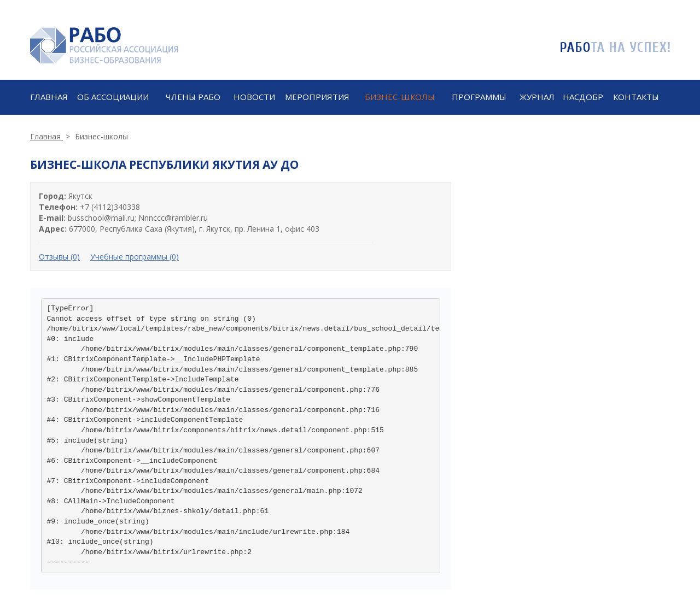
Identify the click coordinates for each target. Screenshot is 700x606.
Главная (49, 97)
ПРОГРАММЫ (479, 97)
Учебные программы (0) (135, 257)
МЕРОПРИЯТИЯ (317, 97)
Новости (254, 97)
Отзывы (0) (59, 257)
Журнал (537, 97)
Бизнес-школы (400, 97)
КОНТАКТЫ (636, 97)
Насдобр (583, 97)
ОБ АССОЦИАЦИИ (113, 97)
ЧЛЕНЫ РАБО (193, 97)
